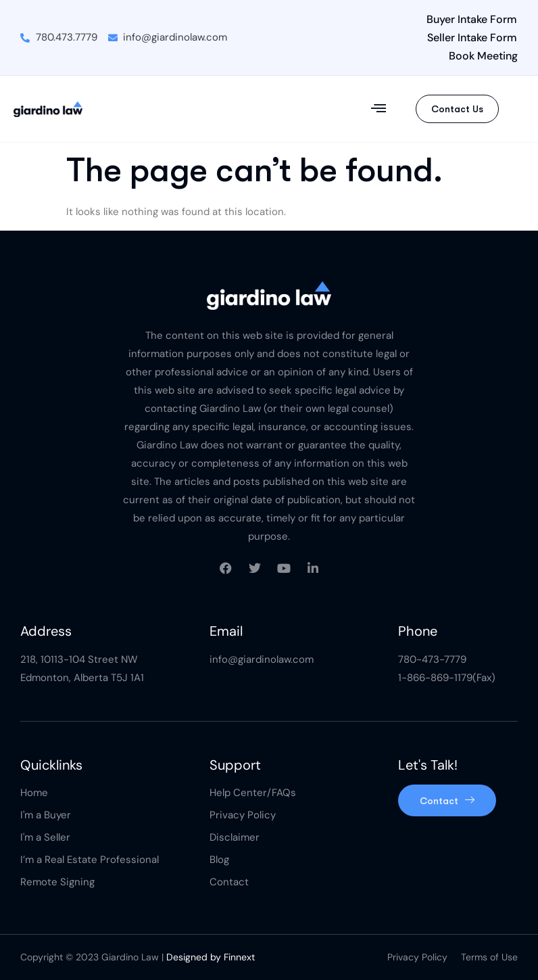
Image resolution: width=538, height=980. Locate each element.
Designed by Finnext (211, 957)
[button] (379, 109)
